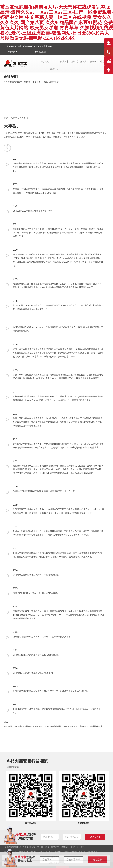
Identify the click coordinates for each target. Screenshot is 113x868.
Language (11, 51)
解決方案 (64, 62)
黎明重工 (39, 52)
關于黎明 (94, 62)
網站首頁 (44, 62)
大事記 (25, 118)
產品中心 (54, 69)
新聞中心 (74, 62)
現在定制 (98, 860)
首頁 (6, 118)
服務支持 (84, 62)
